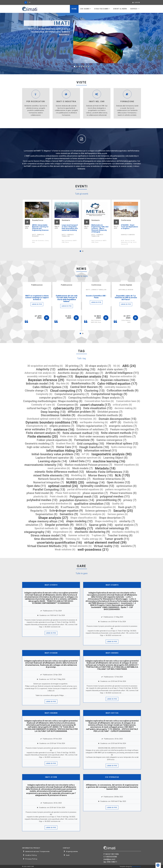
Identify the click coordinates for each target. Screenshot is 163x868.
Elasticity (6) (130, 422)
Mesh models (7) (82, 468)
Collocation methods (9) (123, 391)
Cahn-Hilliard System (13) (50, 387)
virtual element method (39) (105, 542)
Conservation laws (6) (128, 401)
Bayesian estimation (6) (123, 376)
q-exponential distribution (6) (56, 504)
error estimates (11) (38, 429)
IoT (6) (86, 454)
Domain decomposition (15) (117, 419)
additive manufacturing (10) (76, 369)
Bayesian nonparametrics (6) (82, 380)
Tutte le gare (82, 573)
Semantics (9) (69, 514)
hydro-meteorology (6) (124, 447)
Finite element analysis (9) (43, 433)
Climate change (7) (36, 391)
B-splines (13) (63, 376)
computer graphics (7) (53, 398)
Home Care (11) (67, 447)
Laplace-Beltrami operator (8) (54, 458)
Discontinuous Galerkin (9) (58, 415)
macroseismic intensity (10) (43, 465)
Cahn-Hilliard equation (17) (117, 384)
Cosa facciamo (101, 9)
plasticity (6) (41, 497)
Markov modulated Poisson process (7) (88, 465)
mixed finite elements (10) (51, 475)
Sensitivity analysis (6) (93, 514)
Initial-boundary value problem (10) (56, 454)
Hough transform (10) (94, 447)
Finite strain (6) (69, 437)
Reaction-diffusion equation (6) (98, 507)
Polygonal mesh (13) (84, 497)
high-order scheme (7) (40, 447)
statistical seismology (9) (112, 528)
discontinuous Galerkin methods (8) (100, 415)
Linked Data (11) (80, 461)
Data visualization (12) (98, 408)
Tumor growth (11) (117, 539)
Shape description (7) (112, 518)
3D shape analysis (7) (98, 366)
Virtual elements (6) (81, 546)
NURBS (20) (75, 482)
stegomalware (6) (63, 532)
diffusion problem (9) (81, 412)
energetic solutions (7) (123, 426)
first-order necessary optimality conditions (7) (108, 437)
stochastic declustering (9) (92, 532)
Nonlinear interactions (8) (109, 479)
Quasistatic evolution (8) (43, 507)
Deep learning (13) (53, 412)
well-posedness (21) (93, 550)
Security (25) (123, 511)
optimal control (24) (63, 486)
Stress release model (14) (48, 535)
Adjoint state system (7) (112, 369)
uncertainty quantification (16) (59, 542)
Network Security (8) (51, 479)
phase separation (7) (95, 493)
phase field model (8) (40, 493)
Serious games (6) (118, 514)
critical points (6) (122, 405)
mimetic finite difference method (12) (59, 472)
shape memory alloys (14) (46, 521)
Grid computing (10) (90, 444)
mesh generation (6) (59, 468)
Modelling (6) (79, 475)
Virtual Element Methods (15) (47, 546)
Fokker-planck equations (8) (54, 440)
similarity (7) (127, 521)
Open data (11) (36, 486)
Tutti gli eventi (82, 194)
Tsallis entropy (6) (92, 539)
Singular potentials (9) (59, 525)
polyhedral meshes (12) (42, 500)
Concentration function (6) (99, 401)
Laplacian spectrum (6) (88, 458)
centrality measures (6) (118, 387)
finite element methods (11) (119, 433)
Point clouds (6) (59, 497)
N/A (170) (122, 475)
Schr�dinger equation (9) (66, 511)
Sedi (68, 855)
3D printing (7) (74, 366)
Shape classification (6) (83, 518)
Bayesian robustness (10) (118, 380)
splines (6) (66, 528)
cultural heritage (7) (39, 408)
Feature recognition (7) (124, 429)
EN (30, 2)
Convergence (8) (68, 405)
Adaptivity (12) (46, 369)
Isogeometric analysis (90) (112, 454)
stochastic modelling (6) (126, 532)
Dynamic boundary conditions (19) (52, 422)
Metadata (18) (105, 468)
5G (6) (117, 366)
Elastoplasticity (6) (37, 426)
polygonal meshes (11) (115, 497)
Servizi (134, 9)
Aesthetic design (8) (71, 373)
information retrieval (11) (100, 451)
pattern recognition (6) (118, 490)
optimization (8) (126, 486)
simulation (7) (34, 525)
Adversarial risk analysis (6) (40, 373)
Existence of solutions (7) (92, 429)
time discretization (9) (49, 539)
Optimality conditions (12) (97, 486)
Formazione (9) (84, 440)
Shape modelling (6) (106, 521)
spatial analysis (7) (126, 525)
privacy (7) (130, 500)
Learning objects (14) (52, 461)
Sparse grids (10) (101, 525)
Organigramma (72, 852)
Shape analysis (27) (53, 518)
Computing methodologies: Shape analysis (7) (96, 398)
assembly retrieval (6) (39, 376)
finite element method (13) (81, 433)
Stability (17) (84, 528)
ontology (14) (95, 482)
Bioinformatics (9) (83, 384)
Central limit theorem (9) (86, 387)
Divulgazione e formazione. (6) (80, 419)
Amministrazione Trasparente (38, 852)
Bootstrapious (137, 866)
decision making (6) (125, 408)
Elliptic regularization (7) (92, 426)
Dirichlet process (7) (110, 412)
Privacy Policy (31, 859)
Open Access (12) (118, 482)
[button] (74, 66)
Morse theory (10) (100, 475)
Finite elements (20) (43, 437)
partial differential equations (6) (85, 490)
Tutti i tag (81, 358)
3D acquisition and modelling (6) (45, 366)
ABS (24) (129, 366)
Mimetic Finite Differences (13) (107, 472)
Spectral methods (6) (46, 528)
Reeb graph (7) (127, 507)
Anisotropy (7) (94, 373)
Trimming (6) (73, 539)
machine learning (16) (109, 461)
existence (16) (64, 429)
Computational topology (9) (109, 394)
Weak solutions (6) (65, 550)
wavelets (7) (128, 546)
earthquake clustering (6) (94, 422)
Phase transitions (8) (123, 493)
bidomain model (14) (40, 384)
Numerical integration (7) (49, 482)
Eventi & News (120, 9)
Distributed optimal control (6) (44, 419)
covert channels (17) (95, 405)
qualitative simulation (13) (92, 504)
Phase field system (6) (68, 493)
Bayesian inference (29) (46, 380)
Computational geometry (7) (72, 394)
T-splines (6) (98, 535)
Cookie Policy (31, 855)
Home (74, 9)
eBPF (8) (116, 422)
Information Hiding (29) (64, 451)
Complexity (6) (44, 394)
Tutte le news (81, 276)
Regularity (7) (39, 511)
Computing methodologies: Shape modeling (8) (53, 401)
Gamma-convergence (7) (111, 440)
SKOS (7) (81, 525)
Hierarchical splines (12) (122, 444)
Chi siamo (85, 9)
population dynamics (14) (77, 500)
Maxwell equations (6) (127, 465)
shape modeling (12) (79, 521)
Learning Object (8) (115, 458)
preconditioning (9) (109, 500)
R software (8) (70, 507)
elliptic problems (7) (62, 426)
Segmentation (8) (46, 514)
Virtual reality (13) (106, 546)
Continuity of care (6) (43, 405)
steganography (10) (37, 532)
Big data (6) (63, 384)
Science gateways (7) (98, 511)
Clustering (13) (94, 391)
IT (26, 2)
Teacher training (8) (120, 535)
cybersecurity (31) (67, 408)
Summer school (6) (79, 535)
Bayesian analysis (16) (92, 376)
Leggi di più (37, 304)
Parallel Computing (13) (49, 490)
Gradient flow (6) (65, 444)
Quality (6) (118, 504)
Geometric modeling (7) (39, 444)
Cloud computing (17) (66, 391)
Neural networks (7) (78, 479)
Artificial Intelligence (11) (122, 373)
